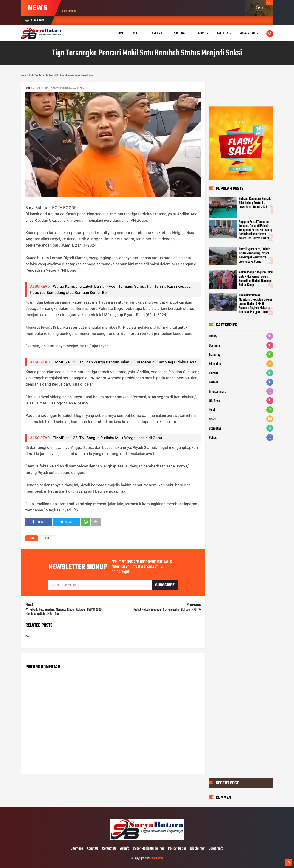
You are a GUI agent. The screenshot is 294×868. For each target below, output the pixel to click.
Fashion (214, 383)
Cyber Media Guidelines (149, 849)
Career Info (216, 849)
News (212, 419)
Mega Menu (247, 33)
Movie (213, 410)
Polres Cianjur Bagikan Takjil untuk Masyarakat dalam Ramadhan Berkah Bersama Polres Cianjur (256, 279)
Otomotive (215, 429)
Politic (213, 438)
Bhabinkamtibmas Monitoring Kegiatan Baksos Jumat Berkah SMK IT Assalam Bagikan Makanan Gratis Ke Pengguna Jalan (256, 304)
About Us (93, 849)
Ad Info (125, 849)
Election (214, 373)
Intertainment (217, 392)
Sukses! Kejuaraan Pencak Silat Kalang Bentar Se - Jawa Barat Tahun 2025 (255, 203)
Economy (215, 355)
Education (215, 364)
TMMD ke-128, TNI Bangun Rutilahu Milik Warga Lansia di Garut (108, 438)
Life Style (214, 401)
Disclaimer (198, 849)
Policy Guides (177, 849)
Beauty (213, 337)
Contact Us (109, 849)
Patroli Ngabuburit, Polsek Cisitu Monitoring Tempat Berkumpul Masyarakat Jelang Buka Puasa (254, 255)
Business (215, 346)
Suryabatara (157, 858)
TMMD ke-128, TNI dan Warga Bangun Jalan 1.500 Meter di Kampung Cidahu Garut (125, 362)
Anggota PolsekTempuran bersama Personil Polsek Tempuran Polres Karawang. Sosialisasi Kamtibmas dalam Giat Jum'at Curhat (256, 230)
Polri (48, 539)
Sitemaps (77, 849)
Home (120, 33)
